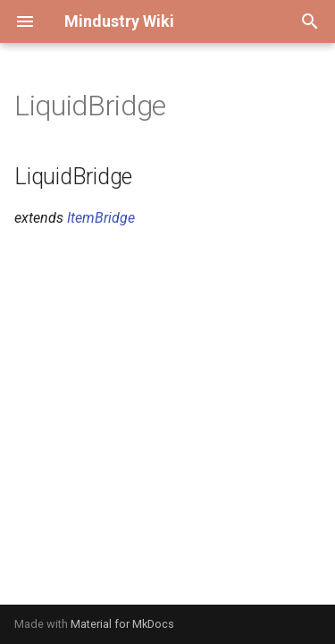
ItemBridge (101, 218)
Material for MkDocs (122, 624)
